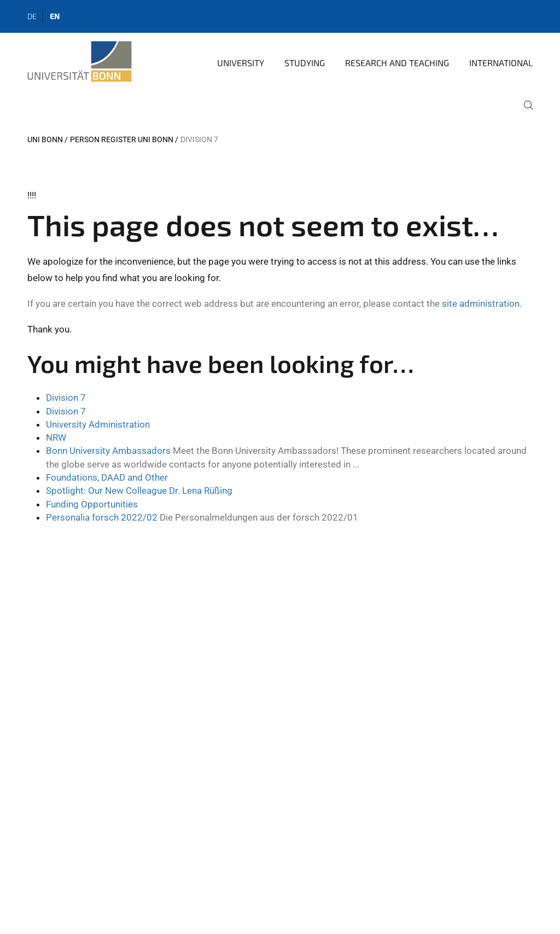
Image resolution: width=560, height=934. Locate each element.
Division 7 (66, 398)
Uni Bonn (45, 139)
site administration (481, 303)
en (55, 16)
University (241, 63)
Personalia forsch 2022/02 (102, 517)
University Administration (98, 424)
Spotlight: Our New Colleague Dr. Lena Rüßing (139, 491)
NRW (56, 437)
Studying (305, 63)
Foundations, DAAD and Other (107, 477)
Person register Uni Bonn (122, 139)
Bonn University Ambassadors (108, 451)
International (501, 63)
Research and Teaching (397, 63)
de (32, 16)
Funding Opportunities (92, 504)
